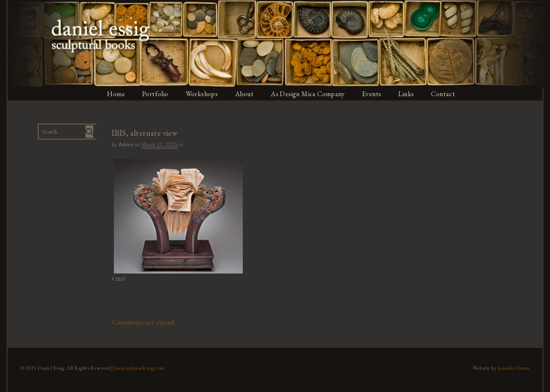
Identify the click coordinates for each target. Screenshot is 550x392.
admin (125, 145)
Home (116, 94)
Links (408, 94)
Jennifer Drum (515, 368)
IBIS (117, 279)
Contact (445, 94)
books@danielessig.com (138, 368)
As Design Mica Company (309, 94)
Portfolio (155, 94)
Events (373, 94)
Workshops (202, 94)
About (245, 94)
